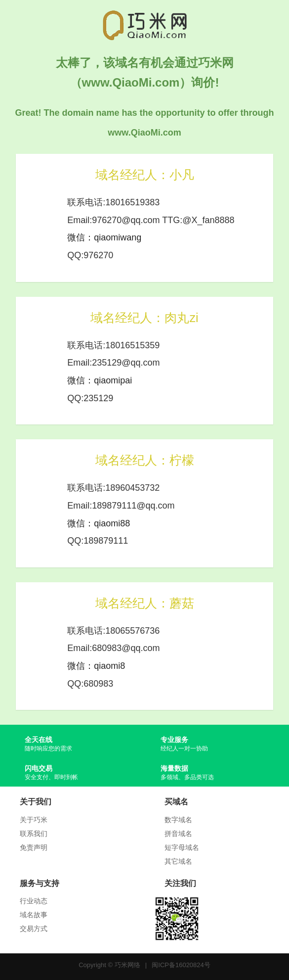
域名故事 (34, 915)
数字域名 (178, 820)
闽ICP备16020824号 (181, 965)
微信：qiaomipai (100, 380)
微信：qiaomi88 (99, 523)
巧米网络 (127, 965)
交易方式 (34, 929)
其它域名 (178, 861)
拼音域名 (178, 834)
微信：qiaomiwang (104, 237)
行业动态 (34, 901)
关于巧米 (34, 820)
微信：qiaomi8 (96, 666)
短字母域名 (182, 847)
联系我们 (34, 834)
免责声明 (34, 847)
